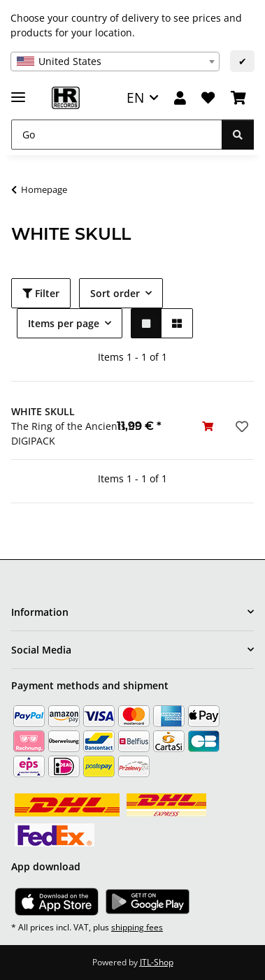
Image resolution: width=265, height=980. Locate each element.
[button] (180, 98)
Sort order (115, 293)
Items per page (64, 323)
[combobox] (115, 62)
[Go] (117, 135)
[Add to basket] (208, 426)
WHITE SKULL (43, 411)
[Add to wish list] (241, 426)
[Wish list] (208, 98)
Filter (41, 293)
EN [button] (135, 98)
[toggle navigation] (18, 91)
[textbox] (115, 62)
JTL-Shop (157, 962)
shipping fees (137, 927)
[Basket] (238, 98)
